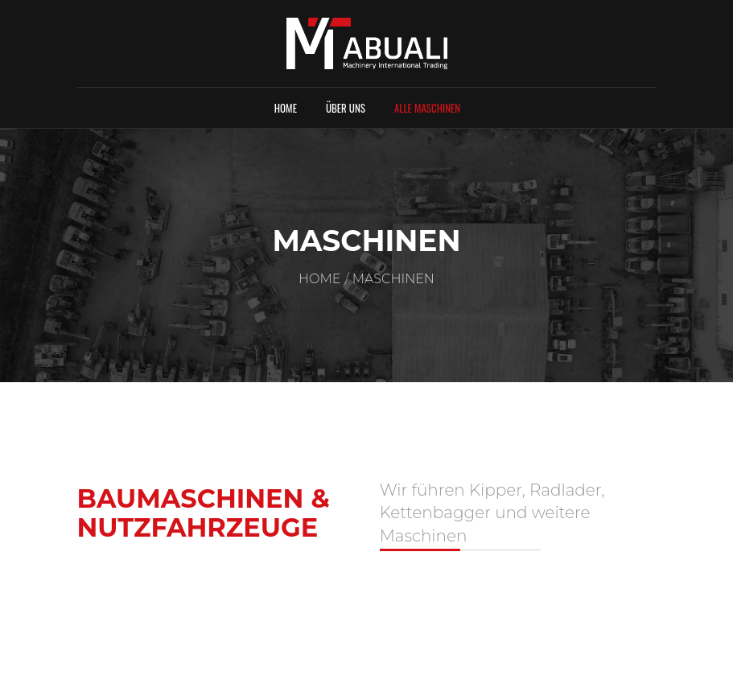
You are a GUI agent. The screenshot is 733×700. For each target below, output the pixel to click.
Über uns (346, 108)
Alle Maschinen (427, 108)
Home (286, 108)
